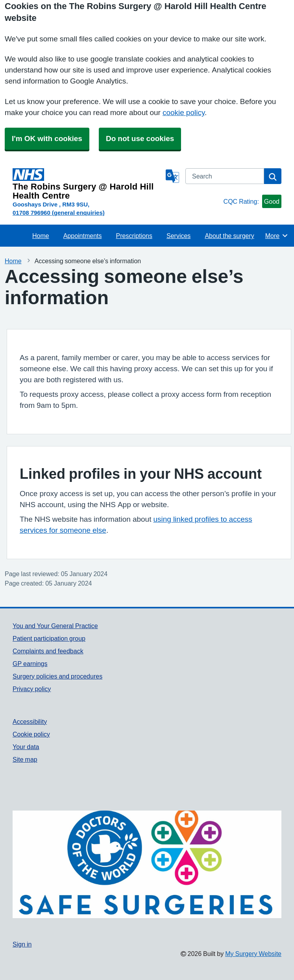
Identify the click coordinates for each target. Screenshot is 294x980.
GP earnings (30, 664)
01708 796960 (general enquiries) (59, 213)
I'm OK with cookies (47, 139)
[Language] (172, 176)
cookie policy (184, 113)
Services (178, 236)
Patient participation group (49, 638)
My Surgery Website (253, 954)
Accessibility (30, 722)
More (277, 236)
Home (41, 236)
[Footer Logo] (147, 864)
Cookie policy (31, 734)
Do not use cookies (140, 139)
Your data (26, 747)
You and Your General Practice (55, 626)
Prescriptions (134, 236)
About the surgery (229, 236)
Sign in (22, 944)
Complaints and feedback (48, 651)
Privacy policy (32, 689)
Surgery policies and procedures (57, 676)
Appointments (83, 236)
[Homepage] (88, 184)
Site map (25, 759)
